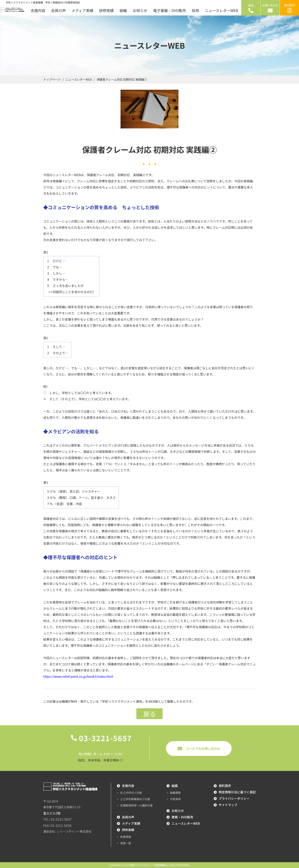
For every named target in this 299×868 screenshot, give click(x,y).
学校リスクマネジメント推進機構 (147, 865)
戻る (149, 714)
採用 (195, 10)
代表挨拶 (175, 799)
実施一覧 (126, 843)
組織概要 (175, 793)
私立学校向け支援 (131, 793)
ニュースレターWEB (222, 10)
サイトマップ (228, 805)
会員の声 (58, 10)
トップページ (53, 79)
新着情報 (126, 837)
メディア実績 (82, 10)
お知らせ (140, 10)
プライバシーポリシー (234, 798)
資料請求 (290, 8)
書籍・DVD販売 (182, 817)
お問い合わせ (270, 8)
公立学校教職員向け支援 (135, 799)
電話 (251, 8)
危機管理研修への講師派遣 (137, 805)
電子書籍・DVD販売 (170, 10)
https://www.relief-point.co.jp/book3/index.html (78, 676)
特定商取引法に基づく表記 (237, 792)
